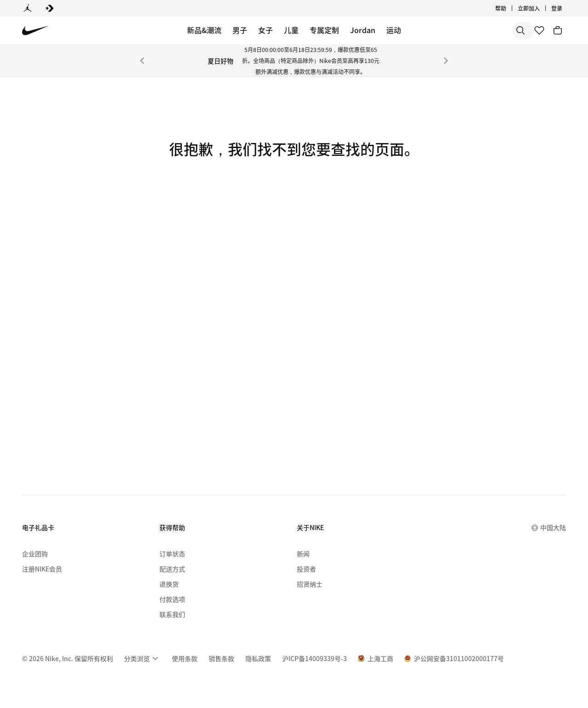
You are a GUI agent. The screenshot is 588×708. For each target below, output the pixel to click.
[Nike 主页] (36, 31)
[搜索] (455, 30)
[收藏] (539, 30)
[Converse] (50, 8)
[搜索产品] (492, 30)
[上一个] (142, 61)
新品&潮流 (204, 30)
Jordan (363, 30)
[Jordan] (28, 8)
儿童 (291, 30)
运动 (394, 30)
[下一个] (446, 61)
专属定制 (324, 30)
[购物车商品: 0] (558, 30)
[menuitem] (142, 658)
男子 (240, 30)
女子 (266, 30)
